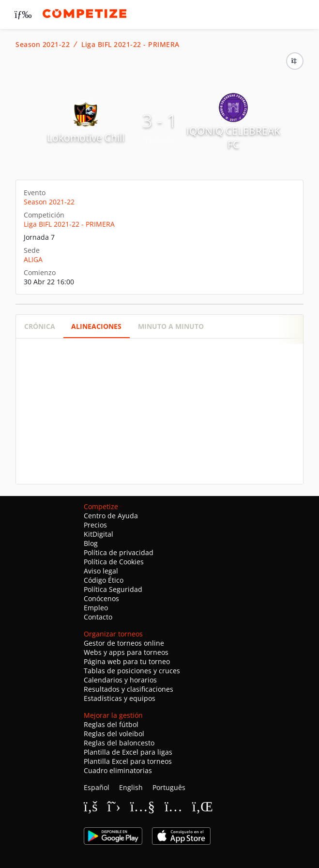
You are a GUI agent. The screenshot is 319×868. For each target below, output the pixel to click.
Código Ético (104, 580)
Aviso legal (101, 571)
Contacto (98, 617)
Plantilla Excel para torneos (128, 761)
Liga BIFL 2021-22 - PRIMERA (130, 45)
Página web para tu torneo (127, 661)
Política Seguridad (113, 589)
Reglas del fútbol (111, 724)
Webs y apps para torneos (126, 652)
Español (97, 787)
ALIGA (33, 259)
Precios (95, 525)
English (131, 787)
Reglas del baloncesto (119, 743)
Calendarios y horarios (120, 680)
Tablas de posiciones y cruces (132, 671)
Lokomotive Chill (86, 138)
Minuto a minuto (171, 326)
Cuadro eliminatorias (118, 770)
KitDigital (99, 534)
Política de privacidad (119, 552)
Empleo (96, 608)
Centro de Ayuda (111, 516)
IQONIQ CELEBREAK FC (233, 138)
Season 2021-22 (43, 45)
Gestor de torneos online (124, 643)
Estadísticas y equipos (120, 698)
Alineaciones (96, 326)
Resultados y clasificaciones (129, 689)
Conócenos (101, 598)
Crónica (40, 326)
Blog (91, 543)
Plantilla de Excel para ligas (128, 752)
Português (169, 787)
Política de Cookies (114, 562)
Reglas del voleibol (114, 734)
